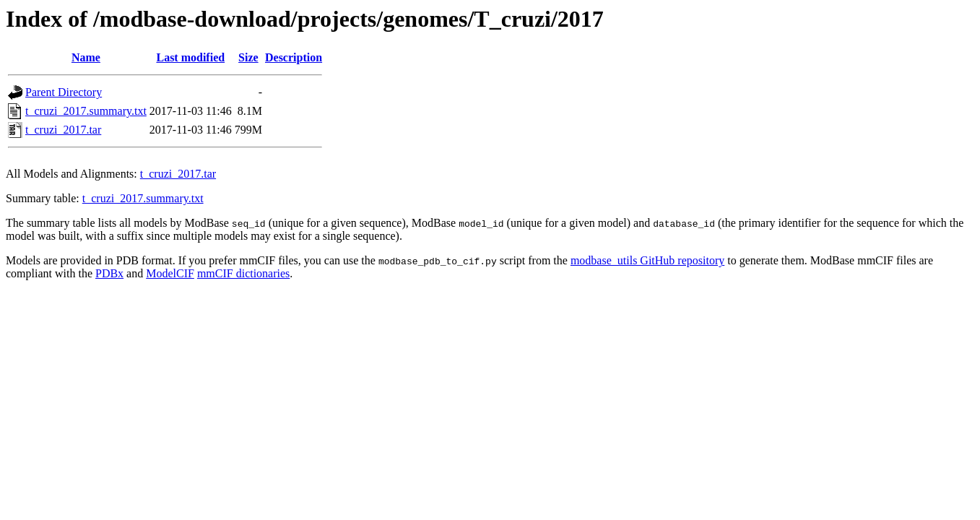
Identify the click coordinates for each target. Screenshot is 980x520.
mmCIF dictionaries (243, 273)
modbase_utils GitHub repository (647, 260)
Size (248, 57)
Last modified (190, 57)
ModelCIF (170, 273)
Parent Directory (64, 92)
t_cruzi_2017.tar (63, 130)
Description (294, 57)
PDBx (109, 273)
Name (86, 57)
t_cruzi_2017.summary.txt (86, 111)
